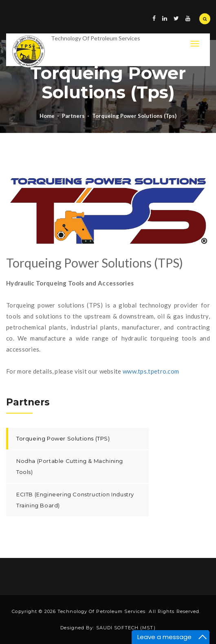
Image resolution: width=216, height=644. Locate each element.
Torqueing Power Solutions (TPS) (63, 438)
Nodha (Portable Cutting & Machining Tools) (70, 466)
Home (47, 116)
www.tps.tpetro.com (151, 371)
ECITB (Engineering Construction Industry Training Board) (75, 500)
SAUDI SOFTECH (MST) (126, 628)
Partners (73, 116)
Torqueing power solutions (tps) (134, 116)
